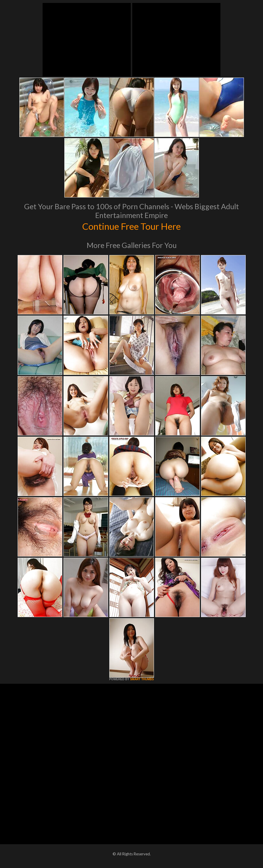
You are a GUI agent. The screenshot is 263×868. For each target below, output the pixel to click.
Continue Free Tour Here (132, 226)
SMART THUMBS (142, 679)
